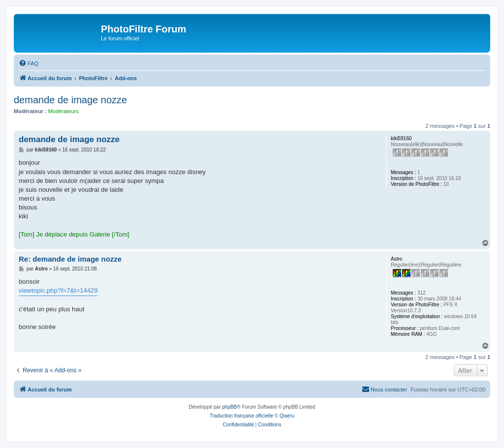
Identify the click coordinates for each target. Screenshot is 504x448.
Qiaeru (287, 416)
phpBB (229, 407)
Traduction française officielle (241, 416)
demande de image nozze (70, 100)
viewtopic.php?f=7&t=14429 (58, 290)
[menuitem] (29, 63)
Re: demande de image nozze (70, 259)
